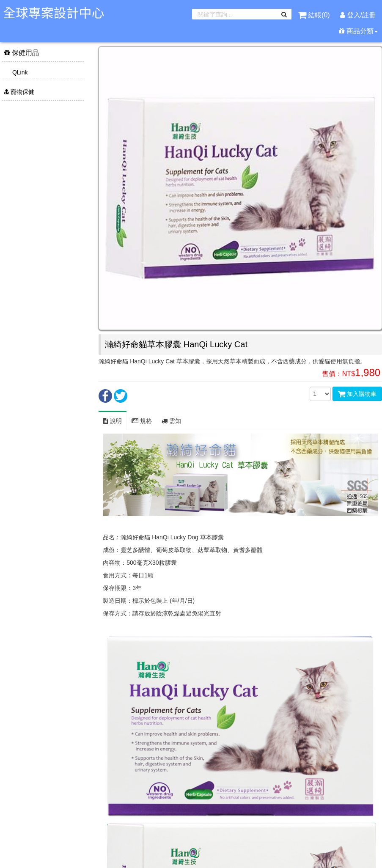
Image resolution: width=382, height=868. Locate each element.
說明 (113, 421)
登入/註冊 (358, 15)
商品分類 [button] (358, 31)
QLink (19, 72)
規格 (142, 421)
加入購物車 (357, 394)
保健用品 (22, 53)
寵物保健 (19, 92)
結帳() (315, 15)
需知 (171, 421)
